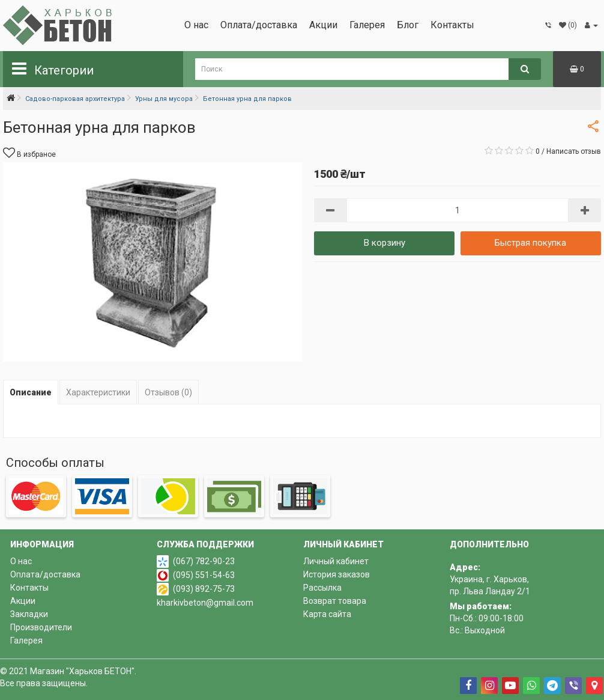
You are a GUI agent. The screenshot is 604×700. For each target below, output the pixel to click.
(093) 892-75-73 (204, 589)
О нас (196, 25)
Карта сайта (327, 614)
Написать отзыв (574, 151)
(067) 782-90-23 (204, 561)
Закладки (29, 614)
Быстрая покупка (530, 243)
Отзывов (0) (168, 392)
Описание (31, 392)
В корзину (385, 243)
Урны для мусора (164, 99)
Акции (323, 25)
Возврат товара (335, 601)
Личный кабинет (336, 561)
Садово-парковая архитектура (75, 99)
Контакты (452, 25)
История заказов (337, 574)
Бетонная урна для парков (247, 99)
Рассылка (322, 588)
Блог (408, 25)
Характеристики (98, 392)
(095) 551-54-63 (204, 575)
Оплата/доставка (259, 25)
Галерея (367, 25)
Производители (41, 627)
